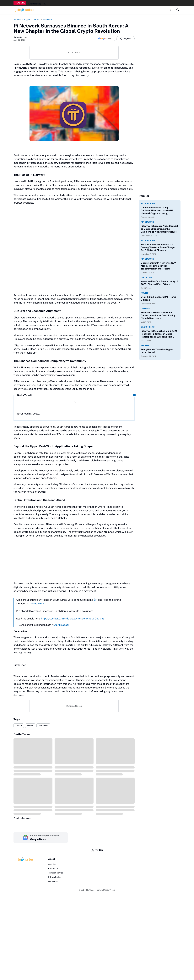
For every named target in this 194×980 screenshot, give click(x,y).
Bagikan (125, 39)
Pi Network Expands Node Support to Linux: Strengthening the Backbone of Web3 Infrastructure (159, 229)
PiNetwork (43, 726)
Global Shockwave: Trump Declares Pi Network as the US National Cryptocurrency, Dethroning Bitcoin (157, 211)
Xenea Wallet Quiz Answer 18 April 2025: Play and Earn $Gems (159, 283)
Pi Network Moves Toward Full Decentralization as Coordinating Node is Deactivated (158, 315)
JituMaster (91, 890)
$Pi (96, 600)
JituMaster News (108, 890)
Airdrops (147, 277)
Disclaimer (53, 881)
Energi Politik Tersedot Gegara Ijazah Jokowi (157, 351)
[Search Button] (178, 10)
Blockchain (148, 204)
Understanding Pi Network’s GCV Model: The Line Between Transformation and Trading (158, 266)
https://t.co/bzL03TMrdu (55, 619)
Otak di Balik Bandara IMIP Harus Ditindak (159, 298)
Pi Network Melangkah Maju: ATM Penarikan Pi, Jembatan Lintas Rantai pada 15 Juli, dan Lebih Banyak (159, 334)
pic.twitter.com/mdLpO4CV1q (87, 619)
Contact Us (53, 868)
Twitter (97, 850)
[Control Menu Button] (171, 10)
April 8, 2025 (62, 625)
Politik (145, 293)
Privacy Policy (54, 877)
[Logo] (24, 859)
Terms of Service (56, 873)
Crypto (19, 726)
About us (52, 864)
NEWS (30, 726)
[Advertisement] (74, 560)
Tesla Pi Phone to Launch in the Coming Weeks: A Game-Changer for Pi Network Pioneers (158, 247)
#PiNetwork (37, 603)
